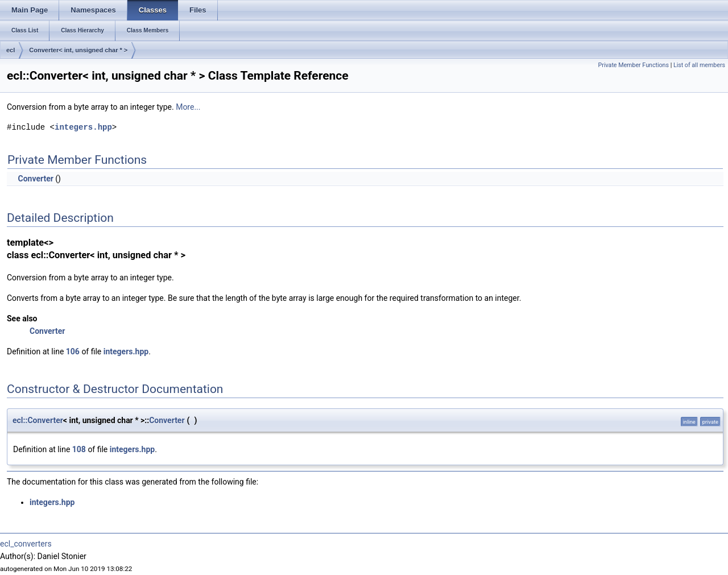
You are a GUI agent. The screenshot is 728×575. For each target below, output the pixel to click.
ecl (11, 50)
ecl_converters (26, 544)
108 (79, 449)
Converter (35, 179)
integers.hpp (83, 127)
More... (188, 107)
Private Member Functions (634, 65)
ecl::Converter (38, 420)
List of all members (699, 65)
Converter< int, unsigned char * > (78, 50)
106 (73, 351)
